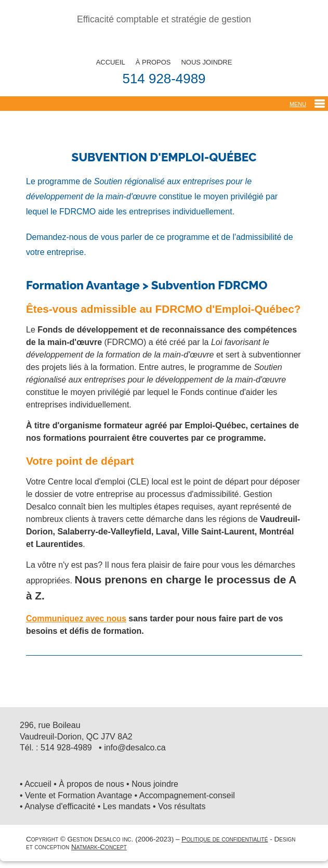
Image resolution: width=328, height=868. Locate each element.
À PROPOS (153, 62)
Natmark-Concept (99, 847)
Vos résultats (182, 806)
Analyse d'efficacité (60, 806)
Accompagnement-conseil (187, 795)
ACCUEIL (111, 62)
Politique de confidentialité (225, 839)
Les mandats (127, 806)
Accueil (38, 784)
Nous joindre (155, 784)
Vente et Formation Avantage (78, 795)
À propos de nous (91, 784)
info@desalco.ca (135, 748)
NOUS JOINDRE (206, 62)
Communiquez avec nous (76, 618)
